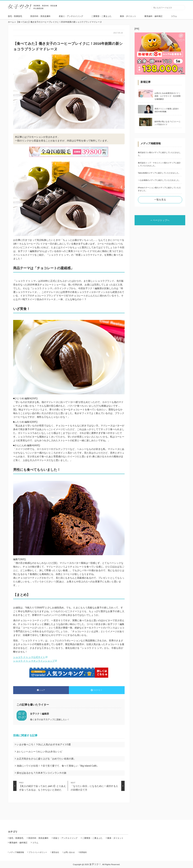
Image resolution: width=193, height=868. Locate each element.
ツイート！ (97, 690)
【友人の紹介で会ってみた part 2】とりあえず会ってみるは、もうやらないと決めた (40, 786)
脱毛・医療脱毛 (15, 16)
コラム (174, 16)
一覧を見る (160, 200)
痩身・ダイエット (128, 16)
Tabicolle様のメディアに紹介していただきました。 (159, 173)
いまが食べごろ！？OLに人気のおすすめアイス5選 (44, 744)
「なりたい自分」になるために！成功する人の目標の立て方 (98, 786)
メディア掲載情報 (17, 852)
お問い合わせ (69, 852)
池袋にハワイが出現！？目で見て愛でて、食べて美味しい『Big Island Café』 (58, 766)
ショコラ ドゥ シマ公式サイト (29, 657)
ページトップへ (160, 220)
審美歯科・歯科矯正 (153, 16)
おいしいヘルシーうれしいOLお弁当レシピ (40, 752)
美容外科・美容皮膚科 (40, 16)
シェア (41, 690)
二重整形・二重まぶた (101, 16)
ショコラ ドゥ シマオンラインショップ (34, 661)
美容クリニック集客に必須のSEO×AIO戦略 (167, 110)
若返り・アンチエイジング (71, 16)
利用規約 (83, 852)
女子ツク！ (95, 864)
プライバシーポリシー (38, 852)
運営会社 (55, 852)
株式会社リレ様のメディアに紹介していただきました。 (159, 154)
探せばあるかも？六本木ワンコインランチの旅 (42, 773)
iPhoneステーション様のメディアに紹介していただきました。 (159, 189)
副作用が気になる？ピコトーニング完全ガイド (168, 123)
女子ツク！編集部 (40, 714)
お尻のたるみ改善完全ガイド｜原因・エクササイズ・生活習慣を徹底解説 (168, 96)
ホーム (11, 22)
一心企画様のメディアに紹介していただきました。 (159, 180)
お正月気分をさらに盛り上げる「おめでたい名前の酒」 (46, 759)
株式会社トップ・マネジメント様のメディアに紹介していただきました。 (159, 164)
